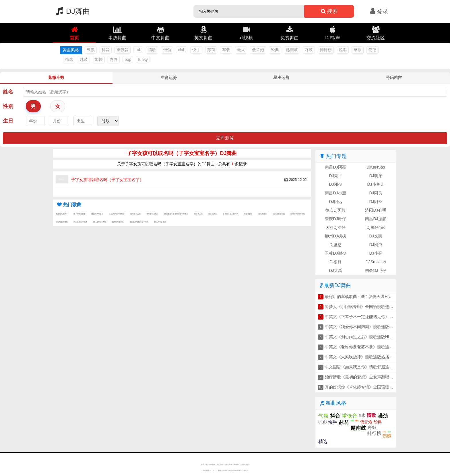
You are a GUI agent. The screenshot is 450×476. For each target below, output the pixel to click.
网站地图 (246, 464)
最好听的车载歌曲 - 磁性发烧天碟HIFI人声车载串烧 (371, 297)
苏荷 (211, 50)
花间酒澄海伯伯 (279, 214)
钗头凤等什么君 (160, 222)
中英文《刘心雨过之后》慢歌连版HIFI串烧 (363, 337)
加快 (99, 59)
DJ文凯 (376, 236)
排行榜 (326, 50)
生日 (8, 121)
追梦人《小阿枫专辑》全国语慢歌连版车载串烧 (367, 307)
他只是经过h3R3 (99, 222)
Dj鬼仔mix (376, 227)
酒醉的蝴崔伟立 (118, 222)
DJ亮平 (335, 176)
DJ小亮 (376, 253)
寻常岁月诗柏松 (152, 214)
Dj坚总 (335, 245)
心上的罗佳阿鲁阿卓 (117, 214)
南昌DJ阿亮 (335, 167)
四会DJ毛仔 (376, 270)
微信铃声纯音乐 (97, 214)
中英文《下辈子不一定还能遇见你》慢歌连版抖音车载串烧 (377, 317)
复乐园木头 (213, 214)
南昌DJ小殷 (335, 193)
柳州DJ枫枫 (335, 236)
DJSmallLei (376, 262)
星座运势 (281, 78)
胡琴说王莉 (198, 214)
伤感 (373, 50)
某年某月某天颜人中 (230, 214)
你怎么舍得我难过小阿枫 (139, 222)
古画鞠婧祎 (263, 214)
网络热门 (237, 464)
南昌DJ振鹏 (376, 219)
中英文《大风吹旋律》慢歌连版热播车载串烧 (365, 357)
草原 (358, 50)
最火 (241, 50)
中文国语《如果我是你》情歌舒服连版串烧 (363, 367)
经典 (275, 50)
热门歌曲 (220, 464)
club (182, 50)
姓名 (8, 92)
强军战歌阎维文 (62, 222)
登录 (379, 11)
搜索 (329, 11)
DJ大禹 (335, 270)
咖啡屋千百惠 (135, 214)
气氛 (91, 50)
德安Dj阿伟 (335, 210)
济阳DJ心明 (376, 210)
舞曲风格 (229, 464)
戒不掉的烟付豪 (79, 214)
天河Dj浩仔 (335, 227)
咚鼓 (309, 50)
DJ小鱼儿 (376, 184)
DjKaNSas (376, 167)
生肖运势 (169, 78)
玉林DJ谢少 (335, 253)
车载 (226, 50)
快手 (196, 50)
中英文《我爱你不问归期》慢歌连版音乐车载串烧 (369, 327)
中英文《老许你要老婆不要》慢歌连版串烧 (363, 347)
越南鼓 (292, 50)
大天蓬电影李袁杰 (80, 222)
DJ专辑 (212, 464)
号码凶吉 (394, 78)
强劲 (167, 50)
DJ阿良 (376, 193)
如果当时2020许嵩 (298, 214)
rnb (138, 50)
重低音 (123, 50)
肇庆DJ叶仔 (335, 219)
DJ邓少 (335, 184)
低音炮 (258, 50)
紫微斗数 (56, 78)
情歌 (152, 50)
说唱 (343, 50)
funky (143, 59)
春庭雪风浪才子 (62, 214)
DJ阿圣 (376, 202)
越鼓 (84, 59)
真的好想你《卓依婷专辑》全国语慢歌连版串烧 (367, 387)
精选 (69, 59)
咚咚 (114, 59)
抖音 (106, 50)
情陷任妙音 (248, 214)
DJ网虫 (376, 245)
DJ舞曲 (71, 11)
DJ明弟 (376, 176)
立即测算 (225, 138)
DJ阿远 (335, 202)
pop (128, 59)
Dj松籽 (335, 262)
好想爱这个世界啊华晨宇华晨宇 (176, 214)
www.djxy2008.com (231, 470)
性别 (8, 106)
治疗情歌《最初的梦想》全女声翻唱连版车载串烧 (369, 377)
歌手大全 (204, 464)
